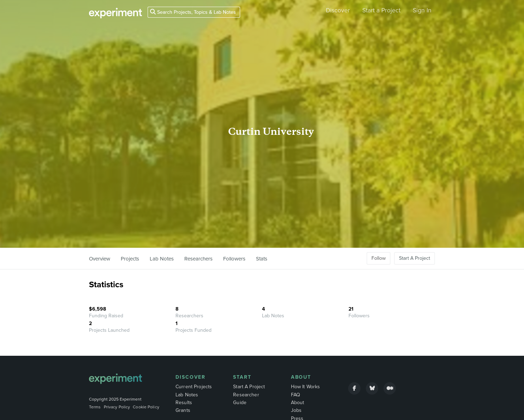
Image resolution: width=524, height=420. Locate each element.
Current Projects (194, 387)
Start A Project (415, 258)
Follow (379, 258)
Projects (130, 259)
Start (242, 377)
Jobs (296, 410)
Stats (262, 259)
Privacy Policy (117, 407)
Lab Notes (162, 259)
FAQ (296, 395)
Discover (338, 10)
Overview (100, 259)
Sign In (422, 10)
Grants (183, 410)
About (301, 377)
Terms (95, 407)
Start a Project (381, 10)
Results (184, 403)
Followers (234, 259)
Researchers (198, 259)
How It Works (306, 387)
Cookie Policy (146, 407)
